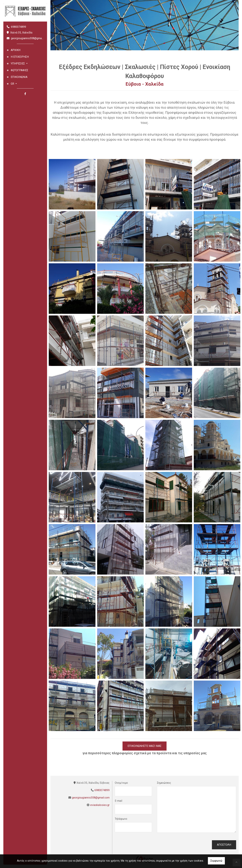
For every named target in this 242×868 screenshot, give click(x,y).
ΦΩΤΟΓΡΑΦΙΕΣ (19, 70)
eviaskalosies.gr (100, 805)
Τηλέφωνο (121, 819)
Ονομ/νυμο (121, 783)
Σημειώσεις (164, 783)
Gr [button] (13, 84)
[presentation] (140, 845)
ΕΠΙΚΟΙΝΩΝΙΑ (19, 77)
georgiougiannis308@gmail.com (30, 38)
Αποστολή (224, 845)
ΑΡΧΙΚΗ (16, 50)
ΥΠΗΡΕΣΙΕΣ (18, 64)
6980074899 (18, 27)
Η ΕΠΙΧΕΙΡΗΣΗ (20, 57)
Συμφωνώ (216, 861)
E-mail (118, 801)
